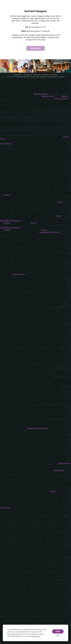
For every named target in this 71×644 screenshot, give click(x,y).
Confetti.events (18, 276)
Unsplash (62, 79)
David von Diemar (53, 79)
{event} (7, 197)
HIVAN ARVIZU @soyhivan (23, 79)
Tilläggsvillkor (37, 77)
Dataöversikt (54, 77)
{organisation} (64, 465)
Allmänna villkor (18, 77)
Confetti (7, 225)
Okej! (58, 631)
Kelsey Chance (44, 79)
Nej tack (58, 635)
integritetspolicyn (61, 101)
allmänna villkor (48, 98)
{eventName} (6, 146)
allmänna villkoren (41, 96)
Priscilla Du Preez (35, 79)
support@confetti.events (10, 223)
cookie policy (36, 636)
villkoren (65, 98)
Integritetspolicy (28, 77)
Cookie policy (46, 77)
